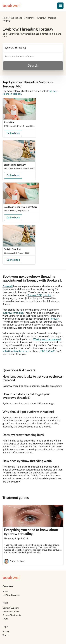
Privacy (6, 632)
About (5, 592)
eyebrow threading (13, 313)
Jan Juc (47, 295)
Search (33, 65)
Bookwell (8, 286)
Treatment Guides (11, 612)
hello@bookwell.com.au (15, 351)
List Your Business (11, 595)
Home (5, 18)
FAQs (5, 619)
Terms (5, 635)
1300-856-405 (47, 351)
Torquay (6, 21)
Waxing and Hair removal (23, 18)
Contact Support (11, 608)
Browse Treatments (12, 615)
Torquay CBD (35, 295)
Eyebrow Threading (47, 18)
